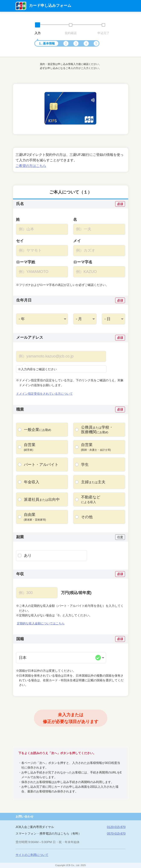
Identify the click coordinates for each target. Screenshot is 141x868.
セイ (20, 241)
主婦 (93, 482)
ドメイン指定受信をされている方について (44, 394)
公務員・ (97, 430)
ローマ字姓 (26, 262)
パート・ (41, 465)
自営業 (30, 447)
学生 (85, 465)
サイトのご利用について (32, 855)
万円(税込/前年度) (76, 593)
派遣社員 (42, 500)
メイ (77, 241)
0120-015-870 (116, 827)
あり (28, 555)
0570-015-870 (116, 834)
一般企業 (38, 430)
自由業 (35, 517)
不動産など (91, 499)
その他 (87, 517)
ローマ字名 (83, 262)
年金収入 (32, 482)
